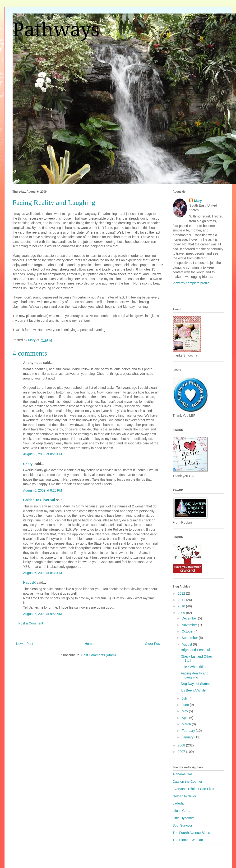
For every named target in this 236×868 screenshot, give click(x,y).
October (188, 631)
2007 (182, 752)
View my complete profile (191, 283)
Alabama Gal (182, 774)
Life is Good (182, 811)
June (186, 705)
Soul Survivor (183, 825)
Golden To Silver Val (39, 500)
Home (89, 644)
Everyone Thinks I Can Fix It (194, 789)
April (185, 718)
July (185, 698)
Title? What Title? (194, 667)
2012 (182, 593)
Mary (198, 201)
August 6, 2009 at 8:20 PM (43, 454)
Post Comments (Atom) (99, 655)
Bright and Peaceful (195, 650)
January (188, 737)
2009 (182, 613)
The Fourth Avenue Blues (191, 833)
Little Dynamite (184, 818)
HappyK (30, 583)
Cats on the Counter (187, 782)
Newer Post (25, 644)
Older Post (153, 644)
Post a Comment (31, 623)
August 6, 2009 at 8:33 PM (43, 573)
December (190, 618)
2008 (182, 745)
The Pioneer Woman (188, 840)
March (187, 724)
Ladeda (178, 803)
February (189, 731)
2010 (182, 606)
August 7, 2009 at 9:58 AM (43, 614)
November (190, 625)
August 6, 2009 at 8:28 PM (43, 490)
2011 (182, 600)
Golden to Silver (185, 796)
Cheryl (28, 464)
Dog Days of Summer (197, 684)
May (185, 711)
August (187, 644)
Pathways (56, 30)
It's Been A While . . (195, 690)
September (190, 638)
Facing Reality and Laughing (194, 675)
